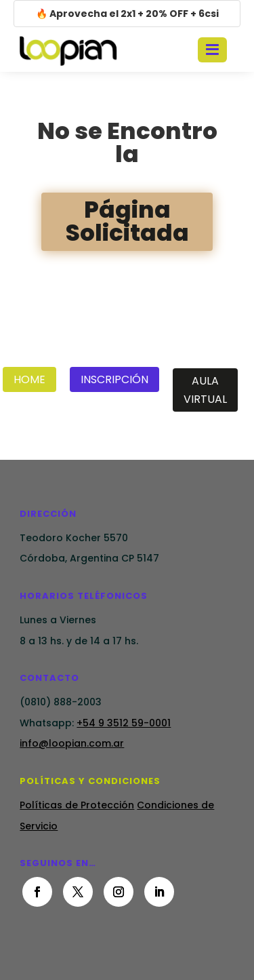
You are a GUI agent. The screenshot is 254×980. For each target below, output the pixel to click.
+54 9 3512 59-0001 (124, 723)
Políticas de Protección (77, 805)
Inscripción (114, 379)
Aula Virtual (205, 390)
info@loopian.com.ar (72, 743)
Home (29, 379)
